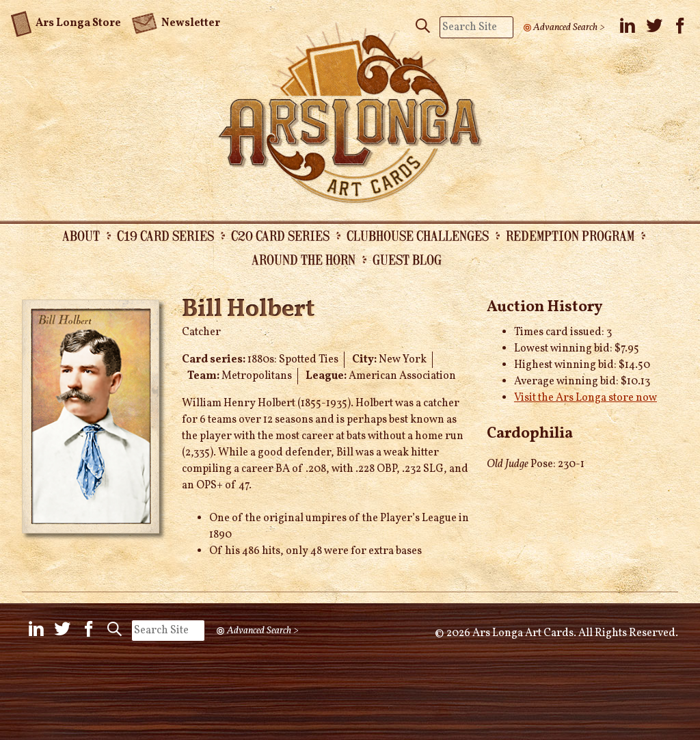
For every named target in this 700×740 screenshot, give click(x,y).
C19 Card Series (165, 235)
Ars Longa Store (66, 21)
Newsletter (176, 22)
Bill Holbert (248, 310)
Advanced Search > (569, 27)
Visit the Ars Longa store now (585, 398)
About (81, 235)
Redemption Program (570, 235)
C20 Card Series (280, 235)
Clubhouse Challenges (418, 235)
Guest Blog (407, 259)
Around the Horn (304, 259)
